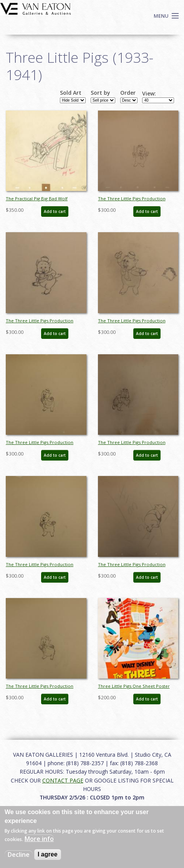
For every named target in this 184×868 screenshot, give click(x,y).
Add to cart (55, 211)
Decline (19, 855)
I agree (48, 854)
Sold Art (71, 93)
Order (128, 93)
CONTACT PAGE (63, 780)
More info (39, 839)
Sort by (100, 93)
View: (149, 94)
